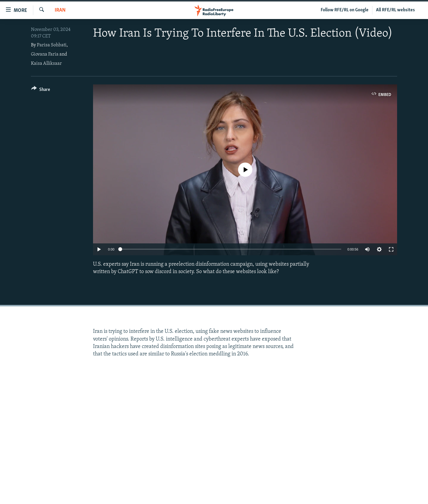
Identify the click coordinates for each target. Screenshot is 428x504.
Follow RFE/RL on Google (345, 10)
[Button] (41, 90)
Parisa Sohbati (52, 45)
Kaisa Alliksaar (46, 64)
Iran (60, 10)
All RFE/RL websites (395, 10)
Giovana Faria (45, 54)
